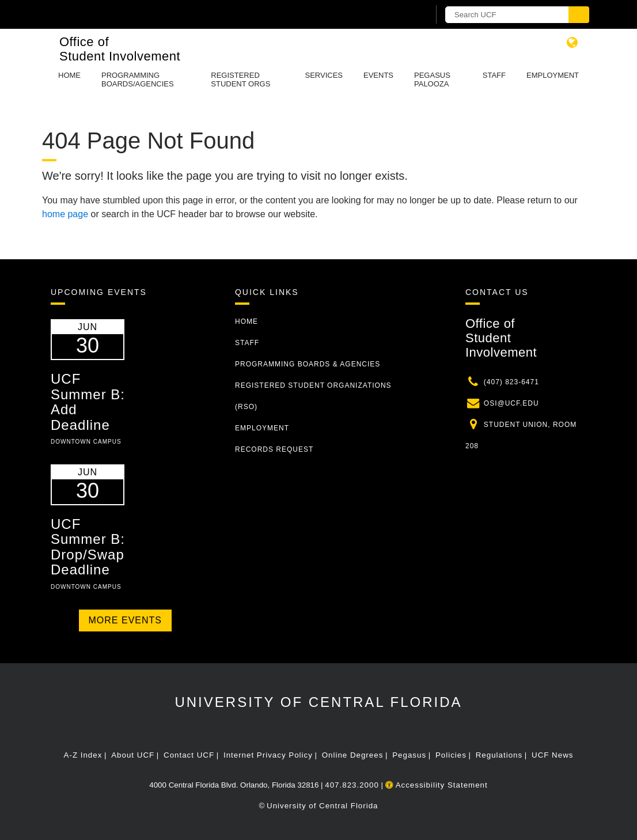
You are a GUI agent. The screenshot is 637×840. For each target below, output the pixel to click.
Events (378, 75)
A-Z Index (83, 755)
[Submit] (579, 15)
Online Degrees (353, 755)
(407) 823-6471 (511, 382)
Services (324, 75)
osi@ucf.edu (511, 403)
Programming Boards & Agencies (308, 364)
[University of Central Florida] (133, 14)
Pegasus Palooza (432, 80)
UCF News (552, 755)
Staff (494, 75)
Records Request (274, 449)
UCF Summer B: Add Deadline (88, 402)
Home (69, 75)
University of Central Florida (318, 702)
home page (65, 214)
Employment (553, 75)
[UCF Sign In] (392, 15)
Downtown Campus (86, 442)
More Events (125, 620)
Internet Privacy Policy (268, 755)
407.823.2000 (352, 785)
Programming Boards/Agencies (138, 80)
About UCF (133, 755)
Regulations (499, 755)
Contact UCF (189, 755)
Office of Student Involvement (120, 49)
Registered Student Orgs (240, 80)
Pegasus (409, 755)
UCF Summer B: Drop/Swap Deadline (88, 547)
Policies (451, 755)
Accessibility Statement (437, 785)
